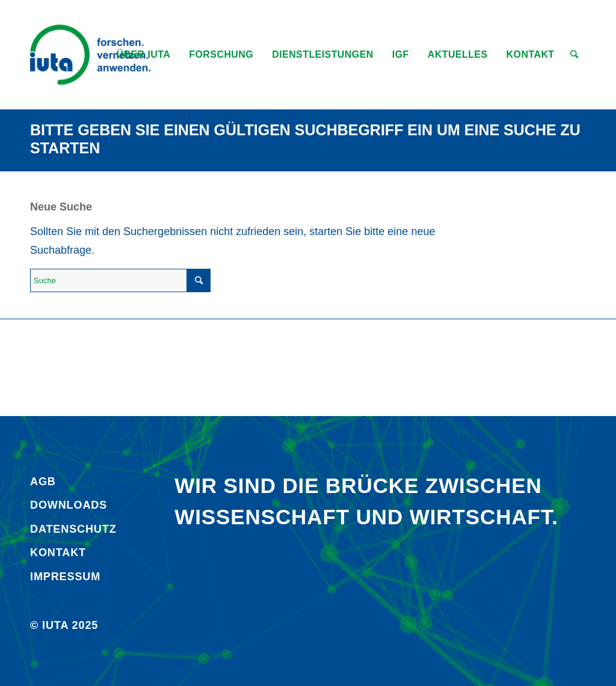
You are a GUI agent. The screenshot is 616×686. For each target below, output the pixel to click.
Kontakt (58, 553)
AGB (43, 482)
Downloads (69, 505)
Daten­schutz (73, 529)
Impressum (65, 577)
